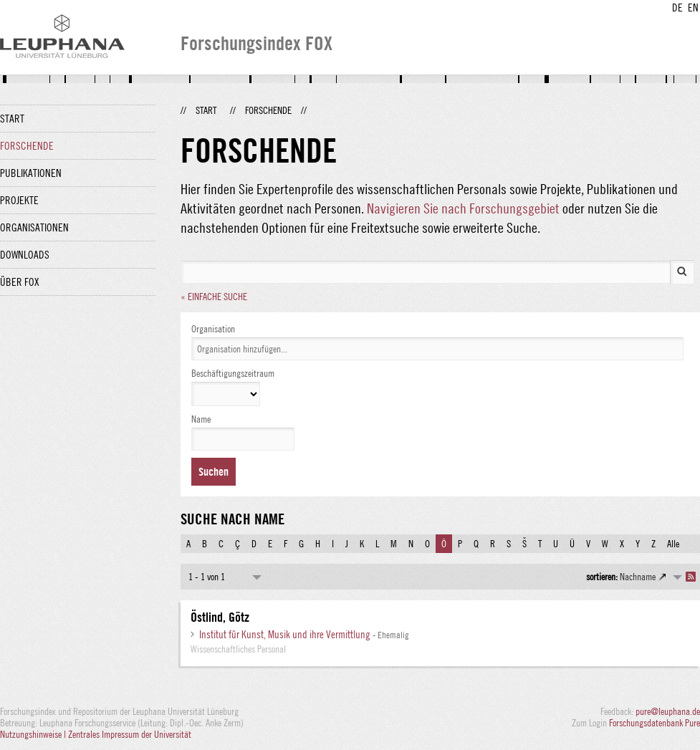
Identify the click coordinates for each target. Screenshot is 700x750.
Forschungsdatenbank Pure (655, 723)
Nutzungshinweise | (34, 734)
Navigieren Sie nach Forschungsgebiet (463, 208)
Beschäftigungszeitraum (233, 373)
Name (201, 419)
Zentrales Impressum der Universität (130, 734)
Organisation (213, 329)
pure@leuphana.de (668, 711)
